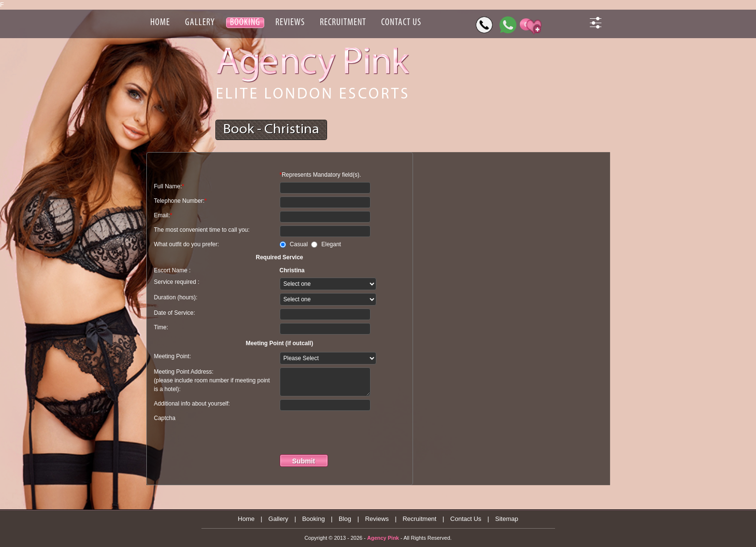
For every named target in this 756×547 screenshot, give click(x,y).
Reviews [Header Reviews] (290, 23)
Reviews (377, 519)
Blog (345, 519)
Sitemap (507, 519)
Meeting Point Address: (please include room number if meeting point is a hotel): (212, 380)
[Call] (484, 25)
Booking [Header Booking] (245, 23)
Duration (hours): (176, 297)
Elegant (331, 244)
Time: (161, 327)
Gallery (278, 519)
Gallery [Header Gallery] (200, 23)
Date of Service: (175, 313)
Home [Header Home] (160, 23)
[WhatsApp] (508, 25)
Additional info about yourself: (192, 404)
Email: (163, 215)
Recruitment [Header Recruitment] (343, 23)
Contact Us (466, 519)
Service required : (177, 282)
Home (246, 519)
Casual (300, 244)
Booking (313, 519)
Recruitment (419, 519)
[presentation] (353, 433)
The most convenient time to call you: (202, 230)
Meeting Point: (173, 356)
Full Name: (169, 186)
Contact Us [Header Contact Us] (401, 23)
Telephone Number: (180, 201)
